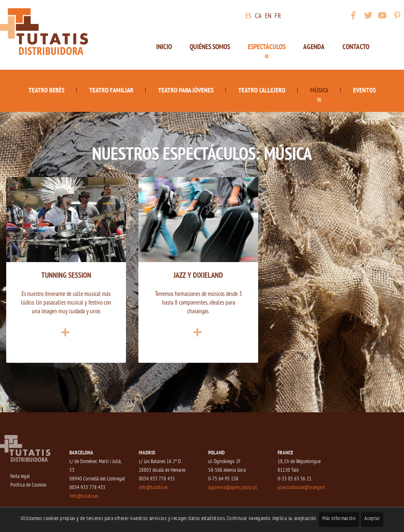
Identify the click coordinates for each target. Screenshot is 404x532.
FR (278, 16)
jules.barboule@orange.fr (302, 488)
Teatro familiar (111, 90)
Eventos (365, 90)
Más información (339, 519)
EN (268, 16)
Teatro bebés (46, 90)
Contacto (356, 47)
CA (258, 16)
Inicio (164, 47)
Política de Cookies (28, 485)
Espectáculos (267, 47)
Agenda (314, 47)
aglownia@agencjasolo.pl (233, 488)
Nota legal (20, 476)
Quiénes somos (210, 47)
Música (319, 90)
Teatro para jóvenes (186, 90)
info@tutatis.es (84, 496)
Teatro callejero (262, 90)
